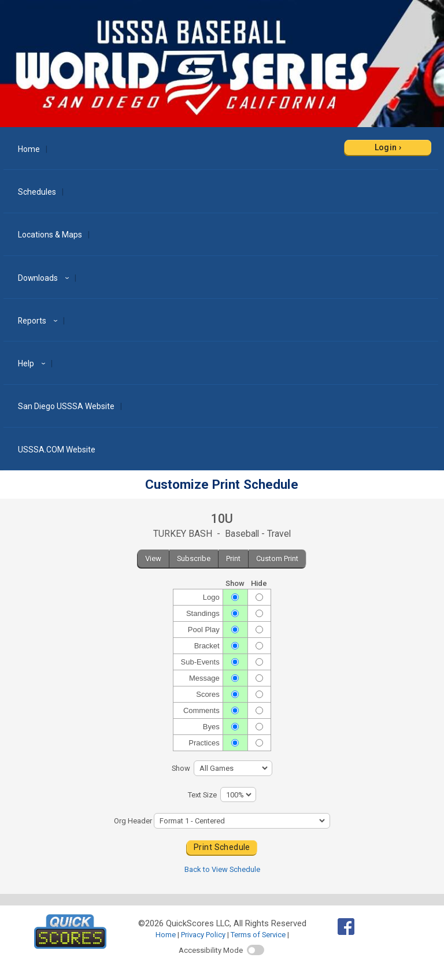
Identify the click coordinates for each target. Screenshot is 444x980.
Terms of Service (258, 935)
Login (386, 147)
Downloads (45, 278)
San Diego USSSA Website (66, 406)
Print (233, 558)
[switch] (256, 950)
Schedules (37, 192)
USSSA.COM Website (57, 450)
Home (29, 149)
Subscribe (194, 558)
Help (33, 363)
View (153, 558)
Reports (39, 321)
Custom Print (277, 558)
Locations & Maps (50, 235)
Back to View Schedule (222, 869)
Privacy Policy (203, 935)
